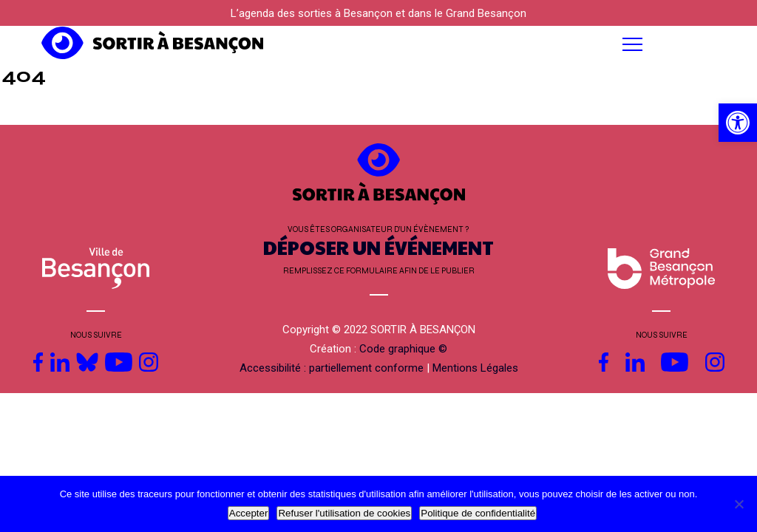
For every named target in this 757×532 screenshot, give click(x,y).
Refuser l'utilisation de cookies (344, 513)
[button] (473, 44)
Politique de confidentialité (478, 513)
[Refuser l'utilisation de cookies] (739, 504)
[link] (738, 123)
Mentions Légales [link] (475, 368)
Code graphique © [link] (403, 349)
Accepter (249, 513)
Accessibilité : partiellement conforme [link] (332, 368)
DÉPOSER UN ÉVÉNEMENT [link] (378, 247)
